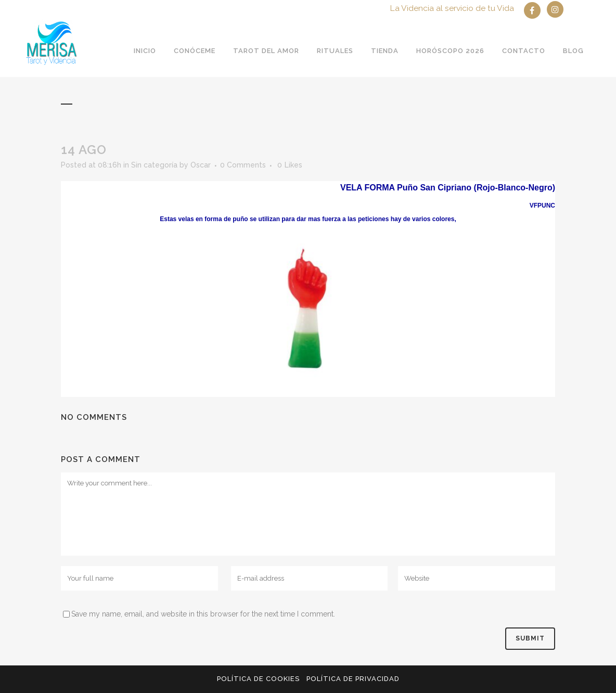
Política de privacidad (353, 679)
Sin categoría (154, 165)
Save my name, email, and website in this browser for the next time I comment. (203, 614)
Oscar (201, 165)
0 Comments (243, 165)
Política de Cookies (258, 679)
